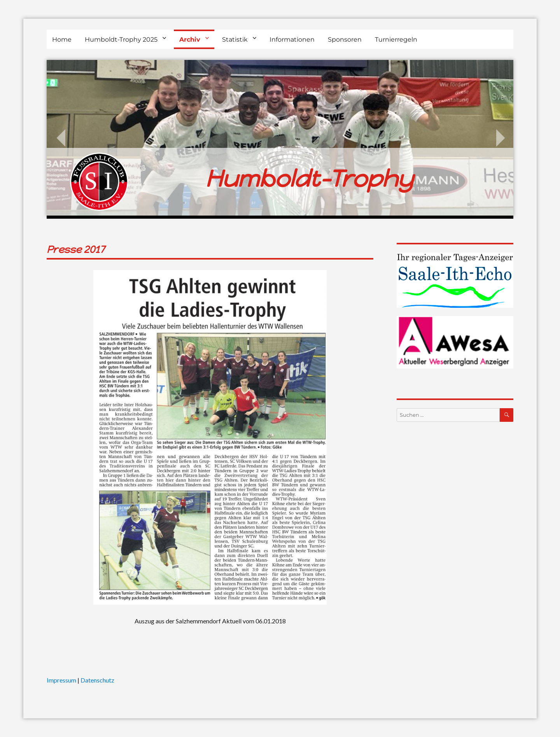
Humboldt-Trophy (309, 179)
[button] (17, 720)
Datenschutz (97, 680)
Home (62, 39)
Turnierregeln (396, 39)
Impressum (61, 680)
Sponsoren (345, 39)
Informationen (292, 39)
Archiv (190, 39)
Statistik (235, 39)
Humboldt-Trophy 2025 (121, 39)
